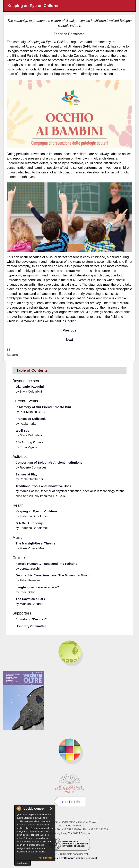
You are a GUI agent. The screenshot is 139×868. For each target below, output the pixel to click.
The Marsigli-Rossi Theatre (35, 543)
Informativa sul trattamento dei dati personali (70, 858)
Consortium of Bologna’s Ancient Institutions (49, 462)
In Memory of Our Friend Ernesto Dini (43, 407)
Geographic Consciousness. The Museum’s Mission (54, 575)
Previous (70, 330)
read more (23, 863)
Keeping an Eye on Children (36, 511)
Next (69, 340)
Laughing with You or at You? (37, 587)
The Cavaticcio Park (30, 599)
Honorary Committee (31, 626)
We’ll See (22, 431)
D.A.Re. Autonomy (29, 523)
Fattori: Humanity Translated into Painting (46, 564)
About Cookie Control (19, 808)
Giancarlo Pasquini (30, 386)
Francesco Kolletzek (31, 419)
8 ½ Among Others (29, 442)
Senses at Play (26, 474)
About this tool (46, 858)
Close (51, 809)
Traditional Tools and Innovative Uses (43, 486)
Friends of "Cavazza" (31, 619)
